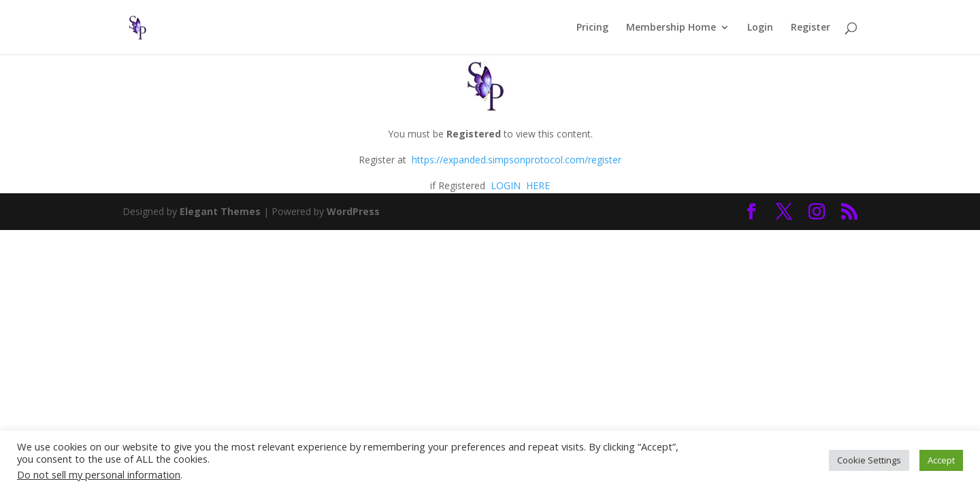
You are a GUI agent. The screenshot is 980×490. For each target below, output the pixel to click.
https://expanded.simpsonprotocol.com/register (517, 160)
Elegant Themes (220, 211)
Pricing (592, 28)
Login (760, 28)
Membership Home (671, 28)
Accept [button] (941, 460)
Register (811, 28)
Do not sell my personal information (99, 474)
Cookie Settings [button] (869, 460)
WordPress (353, 211)
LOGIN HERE (519, 185)
